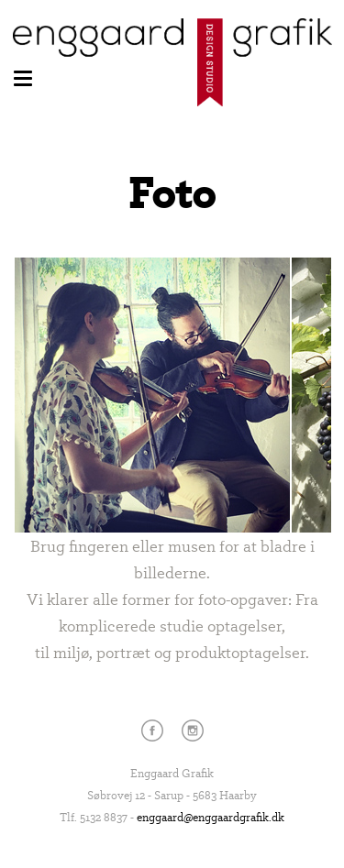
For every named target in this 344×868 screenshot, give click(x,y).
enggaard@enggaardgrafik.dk (211, 817)
